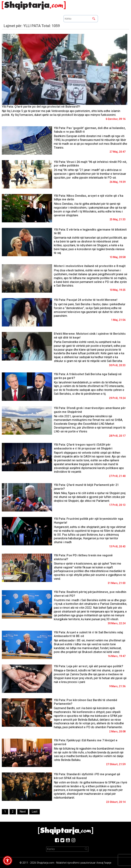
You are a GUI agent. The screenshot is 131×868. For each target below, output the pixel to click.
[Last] (35, 812)
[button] (8, 860)
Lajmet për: (32, 26)
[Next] (23, 812)
